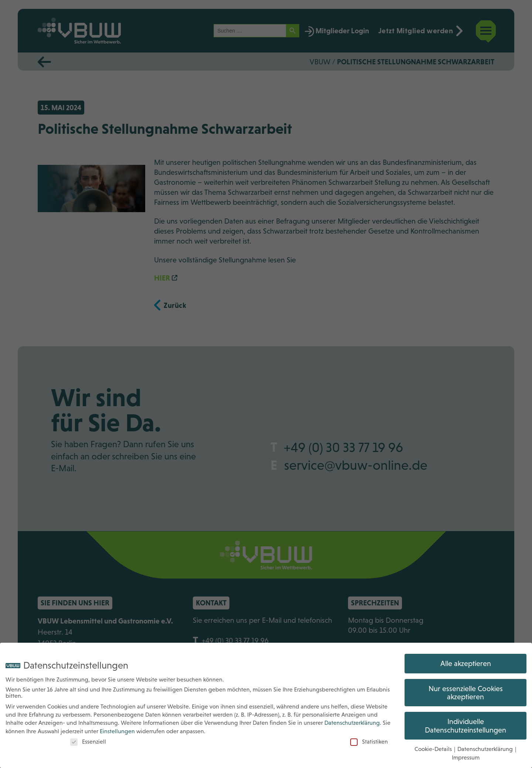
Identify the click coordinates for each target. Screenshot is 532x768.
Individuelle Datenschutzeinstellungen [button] (465, 721)
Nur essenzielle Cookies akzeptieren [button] (466, 687)
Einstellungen (117, 726)
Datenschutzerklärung (352, 718)
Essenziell (88, 737)
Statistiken (369, 737)
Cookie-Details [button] (434, 744)
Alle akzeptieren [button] (466, 659)
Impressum (466, 752)
